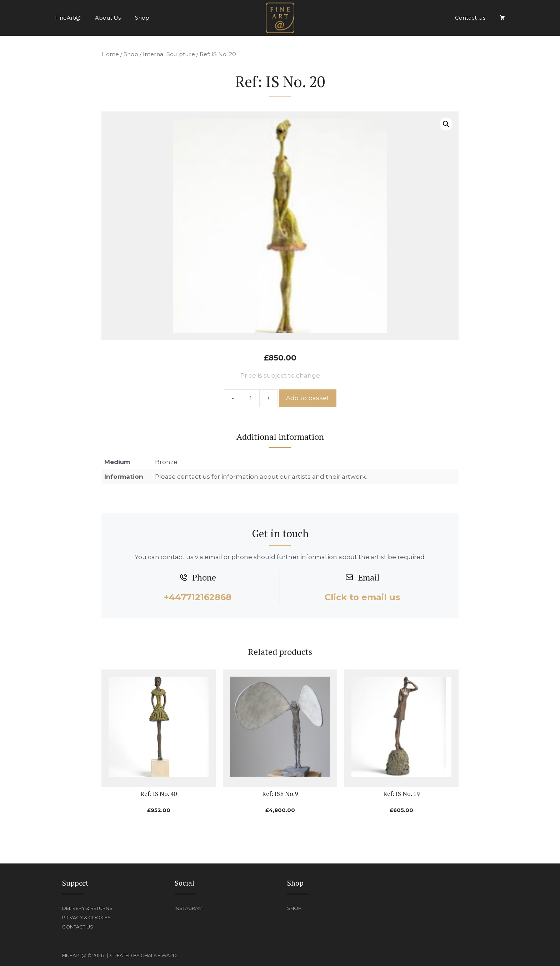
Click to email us (362, 597)
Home (110, 54)
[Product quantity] (251, 398)
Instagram (189, 908)
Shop (142, 18)
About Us (108, 18)
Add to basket (308, 398)
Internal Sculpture (169, 54)
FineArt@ (68, 18)
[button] (446, 124)
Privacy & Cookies (86, 917)
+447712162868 (198, 597)
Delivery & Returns (87, 908)
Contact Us (470, 18)
